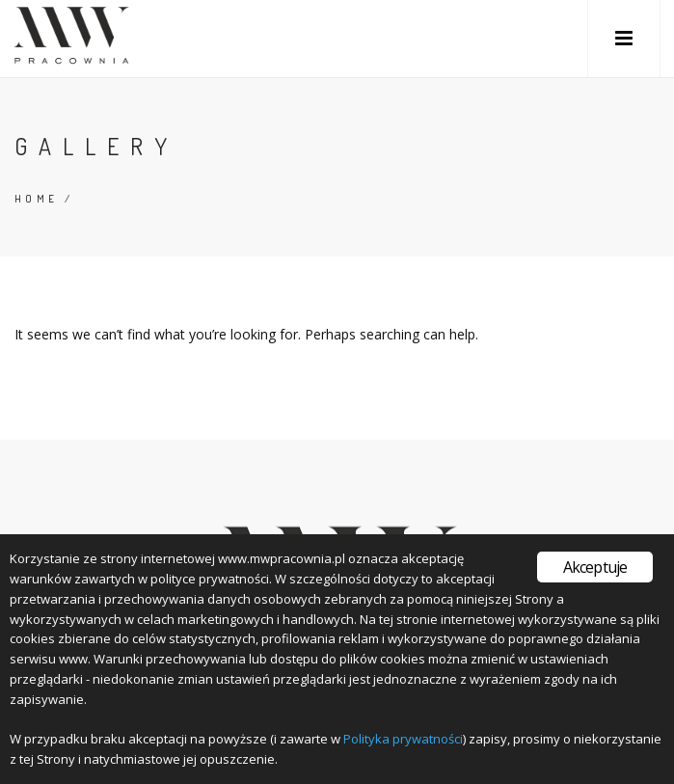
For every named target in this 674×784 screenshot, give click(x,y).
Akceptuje (595, 567)
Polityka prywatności (403, 739)
